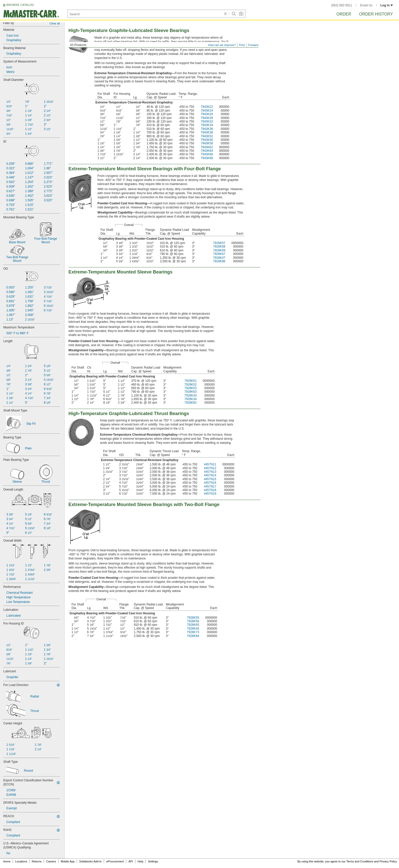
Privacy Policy (388, 861)
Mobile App (68, 861)
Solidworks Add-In (90, 861)
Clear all (55, 23)
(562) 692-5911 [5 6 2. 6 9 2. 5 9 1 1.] (342, 5)
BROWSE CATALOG (20, 5)
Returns (37, 861)
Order (344, 14)
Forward (253, 45)
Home (7, 861)
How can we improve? (222, 45)
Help (141, 861)
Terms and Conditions (360, 861)
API (131, 861)
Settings (153, 861)
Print (242, 45)
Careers (51, 861)
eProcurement (115, 861)
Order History (376, 14)
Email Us (366, 5)
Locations (21, 861)
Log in (387, 5)
